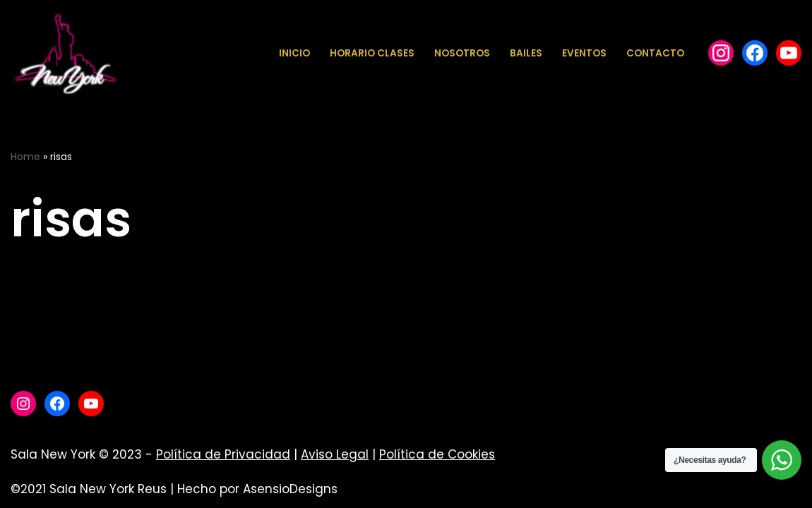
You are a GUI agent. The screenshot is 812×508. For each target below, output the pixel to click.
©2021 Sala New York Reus (89, 489)
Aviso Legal (335, 454)
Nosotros (462, 53)
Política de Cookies (437, 454)
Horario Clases (372, 53)
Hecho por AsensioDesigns (257, 489)
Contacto (655, 53)
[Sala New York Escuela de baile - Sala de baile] (65, 53)
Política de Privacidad (223, 454)
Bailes (526, 53)
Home (25, 157)
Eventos (584, 53)
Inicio (294, 53)
